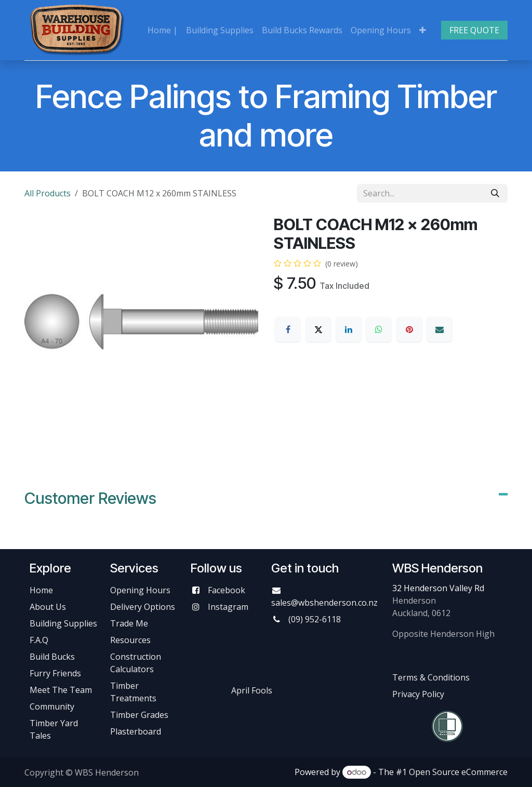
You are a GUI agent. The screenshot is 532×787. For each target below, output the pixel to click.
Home (41, 590)
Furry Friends (56, 673)
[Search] (495, 193)
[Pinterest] (409, 329)
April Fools (252, 690)
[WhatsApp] (379, 329)
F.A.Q (39, 640)
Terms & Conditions (431, 677)
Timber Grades (139, 715)
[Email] (440, 329)
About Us (48, 607)
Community (52, 706)
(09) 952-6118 (315, 619)
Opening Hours (140, 590)
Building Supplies (63, 623)
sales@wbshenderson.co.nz (324, 603)
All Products (48, 193)
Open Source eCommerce (458, 772)
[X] (318, 329)
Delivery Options (143, 607)
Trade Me (129, 623)
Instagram (228, 607)
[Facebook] (288, 329)
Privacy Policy (418, 694)
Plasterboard (136, 731)
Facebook (227, 590)
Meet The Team (61, 690)
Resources (130, 640)
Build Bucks (52, 657)
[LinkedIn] (349, 329)
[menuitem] (163, 30)
